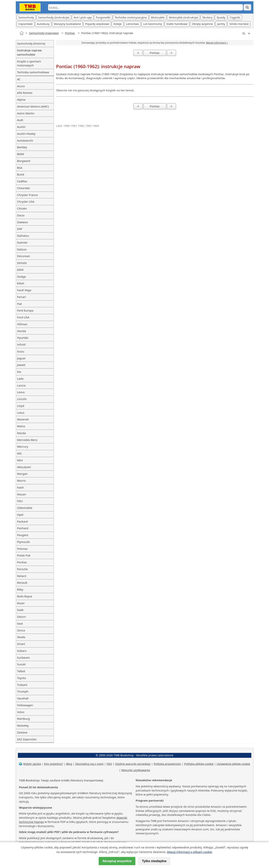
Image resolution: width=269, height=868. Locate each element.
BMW (21, 154)
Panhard (23, 528)
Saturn (22, 617)
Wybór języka (32, 764)
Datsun (22, 249)
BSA (20, 168)
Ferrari (22, 297)
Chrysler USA (26, 202)
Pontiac (70, 33)
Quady (221, 17)
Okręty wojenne (202, 24)
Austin (21, 127)
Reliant (22, 576)
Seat (20, 623)
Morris (21, 481)
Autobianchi (25, 140)
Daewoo (23, 222)
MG (19, 453)
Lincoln (22, 399)
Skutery (207, 17)
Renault (22, 583)
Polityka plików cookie (199, 764)
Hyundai (23, 338)
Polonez (22, 549)
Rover (21, 603)
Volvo (21, 712)
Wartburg (23, 719)
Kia (19, 372)
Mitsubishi (24, 467)
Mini (20, 460)
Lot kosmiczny (153, 24)
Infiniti (21, 344)
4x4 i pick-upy (83, 17)
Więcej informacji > (217, 43)
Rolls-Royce (25, 596)
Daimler (22, 242)
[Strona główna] (22, 33)
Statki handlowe (177, 24)
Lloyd (21, 406)
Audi (20, 120)
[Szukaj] (247, 7)
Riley (20, 589)
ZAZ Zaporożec (27, 739)
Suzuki (21, 664)
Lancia (21, 385)
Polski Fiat (24, 555)
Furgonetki (103, 17)
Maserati (23, 419)
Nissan (22, 494)
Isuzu (21, 351)
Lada (20, 379)
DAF (20, 229)
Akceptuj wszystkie (117, 861)
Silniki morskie (239, 24)
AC (19, 79)
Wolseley (23, 725)
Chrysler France (27, 195)
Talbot (21, 671)
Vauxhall (23, 698)
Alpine (21, 100)
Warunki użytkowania (136, 770)
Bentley (22, 147)
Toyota (22, 678)
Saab (20, 610)
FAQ (109, 764)
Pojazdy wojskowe (97, 24)
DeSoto (22, 263)
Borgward (24, 161)
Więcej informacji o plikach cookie (189, 852)
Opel (20, 515)
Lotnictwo (132, 24)
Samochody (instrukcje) (54, 17)
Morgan (22, 474)
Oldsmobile (25, 508)
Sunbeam (23, 658)
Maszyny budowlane (67, 24)
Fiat (20, 304)
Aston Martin (26, 113)
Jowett (21, 365)
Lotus (21, 413)
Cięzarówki (26, 24)
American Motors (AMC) (33, 106)
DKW (20, 270)
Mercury (23, 446)
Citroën (22, 208)
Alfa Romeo (25, 93)
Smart (21, 644)
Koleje (118, 24)
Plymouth (24, 542)
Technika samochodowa (33, 72)
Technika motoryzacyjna (131, 17)
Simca (21, 630)
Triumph (23, 691)
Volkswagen (25, 705)
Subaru (22, 651)
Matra (21, 426)
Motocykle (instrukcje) (183, 17)
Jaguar (21, 358)
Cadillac (22, 181)
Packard (22, 521)
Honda (22, 331)
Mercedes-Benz (27, 440)
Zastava (22, 732)
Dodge (22, 277)
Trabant (22, 685)
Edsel (21, 283)
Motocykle (158, 17)
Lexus (21, 392)
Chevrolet (23, 188)
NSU (20, 501)
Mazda (22, 433)
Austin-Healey (26, 134)
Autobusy (43, 24)
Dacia (21, 215)
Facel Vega (24, 290)
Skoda (21, 637)
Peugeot (23, 535)
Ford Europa (25, 310)
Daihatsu (23, 236)
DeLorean (24, 256)
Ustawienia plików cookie (233, 764)
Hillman (22, 324)
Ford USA (23, 317)
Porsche (22, 569)
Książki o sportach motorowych (29, 63)
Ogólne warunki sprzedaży (133, 764)
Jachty (221, 24)
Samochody (26, 17)
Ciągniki (235, 17)
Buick (21, 174)
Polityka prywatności (167, 764)
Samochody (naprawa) (44, 33)
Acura (21, 86)
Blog (69, 764)
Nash (21, 487)
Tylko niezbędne (154, 861)
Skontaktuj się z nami (89, 764)
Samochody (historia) (31, 43)
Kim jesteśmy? (53, 764)
